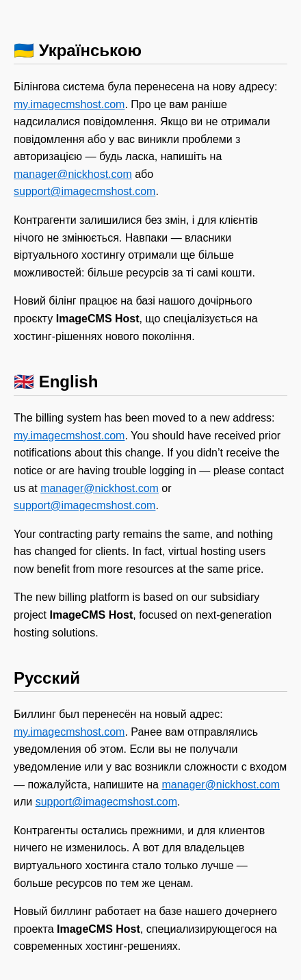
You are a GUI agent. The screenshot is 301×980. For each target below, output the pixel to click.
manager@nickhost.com (73, 174)
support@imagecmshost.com (84, 191)
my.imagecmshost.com (69, 104)
